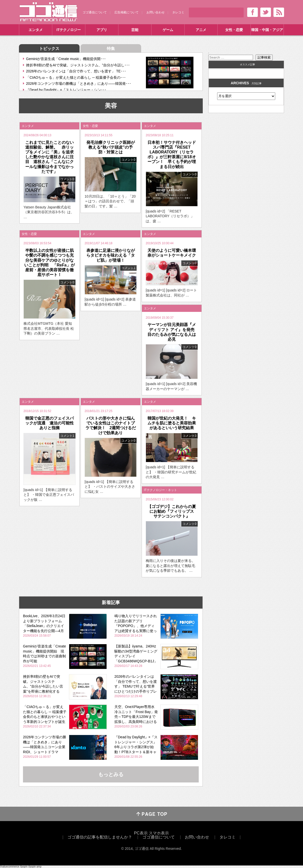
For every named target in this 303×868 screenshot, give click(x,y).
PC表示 (141, 833)
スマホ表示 (159, 833)
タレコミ (178, 12)
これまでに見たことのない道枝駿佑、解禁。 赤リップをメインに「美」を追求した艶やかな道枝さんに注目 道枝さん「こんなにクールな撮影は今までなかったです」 (49, 157)
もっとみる (111, 774)
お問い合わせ (156, 12)
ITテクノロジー (69, 30)
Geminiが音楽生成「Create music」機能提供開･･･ (66, 59)
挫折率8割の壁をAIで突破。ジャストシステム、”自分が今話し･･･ (78, 65)
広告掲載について (127, 12)
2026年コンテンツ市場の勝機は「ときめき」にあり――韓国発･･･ (79, 84)
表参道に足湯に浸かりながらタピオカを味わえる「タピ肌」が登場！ (111, 255)
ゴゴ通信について (95, 12)
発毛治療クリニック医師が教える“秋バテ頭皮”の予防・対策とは (111, 147)
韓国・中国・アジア (267, 30)
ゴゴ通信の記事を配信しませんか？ (100, 837)
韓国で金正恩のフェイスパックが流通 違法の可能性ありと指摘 (49, 423)
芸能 (135, 30)
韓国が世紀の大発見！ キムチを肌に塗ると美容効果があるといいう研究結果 (172, 423)
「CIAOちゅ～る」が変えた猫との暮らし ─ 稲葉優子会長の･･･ (76, 77)
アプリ (102, 30)
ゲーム (168, 30)
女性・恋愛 (234, 30)
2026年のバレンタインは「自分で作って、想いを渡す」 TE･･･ (76, 71)
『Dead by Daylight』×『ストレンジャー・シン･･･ (66, 90)
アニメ (201, 30)
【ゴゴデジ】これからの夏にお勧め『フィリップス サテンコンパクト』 (173, 511)
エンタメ (36, 30)
